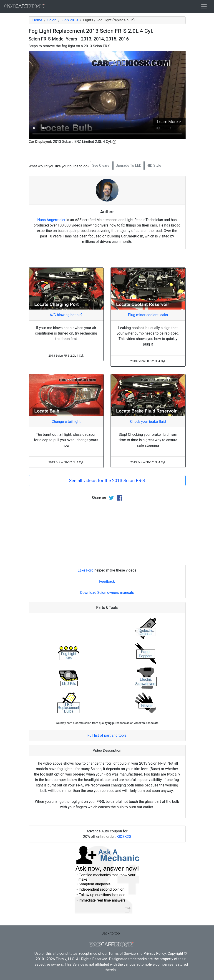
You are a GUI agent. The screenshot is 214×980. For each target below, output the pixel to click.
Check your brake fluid (148, 422)
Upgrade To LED (128, 165)
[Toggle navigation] (204, 6)
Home (37, 20)
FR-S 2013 (70, 20)
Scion (52, 20)
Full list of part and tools (107, 735)
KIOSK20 (124, 837)
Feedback (107, 581)
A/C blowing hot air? (66, 315)
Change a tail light (66, 422)
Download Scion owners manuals (107, 593)
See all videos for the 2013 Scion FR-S (107, 481)
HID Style (154, 165)
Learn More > (169, 122)
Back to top (111, 933)
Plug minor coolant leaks (148, 315)
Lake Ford (86, 570)
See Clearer (101, 165)
